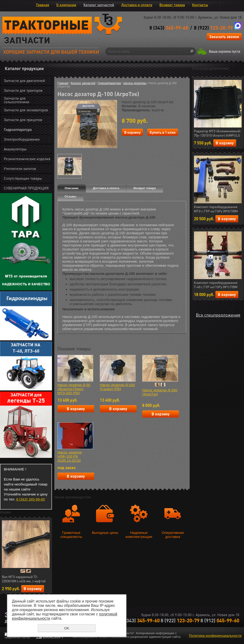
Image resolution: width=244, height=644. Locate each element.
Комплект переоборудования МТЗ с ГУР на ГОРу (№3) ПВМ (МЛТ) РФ (216, 209)
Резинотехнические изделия (27, 159)
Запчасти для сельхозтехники (17, 100)
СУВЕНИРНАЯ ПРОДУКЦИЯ (26, 188)
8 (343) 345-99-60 (30, 499)
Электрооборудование (22, 139)
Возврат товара (172, 5)
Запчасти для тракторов (23, 90)
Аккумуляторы (15, 149)
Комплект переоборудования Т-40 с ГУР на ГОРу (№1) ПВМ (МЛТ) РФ (216, 285)
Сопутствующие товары (23, 178)
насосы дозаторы (135, 83)
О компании (66, 5)
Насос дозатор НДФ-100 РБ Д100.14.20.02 (70, 456)
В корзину (33, 589)
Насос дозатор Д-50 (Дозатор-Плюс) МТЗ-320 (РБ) (74, 389)
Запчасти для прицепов (23, 120)
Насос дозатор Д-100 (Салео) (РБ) (117, 387)
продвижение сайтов (17, 637)
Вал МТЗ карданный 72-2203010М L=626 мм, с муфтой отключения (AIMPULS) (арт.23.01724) (24, 579)
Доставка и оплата (137, 5)
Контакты (200, 5)
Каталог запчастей (99, 5)
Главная (43, 5)
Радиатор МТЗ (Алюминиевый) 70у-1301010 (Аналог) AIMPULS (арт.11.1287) (217, 133)
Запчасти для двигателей (24, 81)
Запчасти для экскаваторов (26, 110)
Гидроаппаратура (18, 129)
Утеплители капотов (20, 169)
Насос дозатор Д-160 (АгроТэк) (160, 392)
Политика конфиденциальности (215, 636)
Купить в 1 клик (163, 132)
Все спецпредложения (218, 315)
